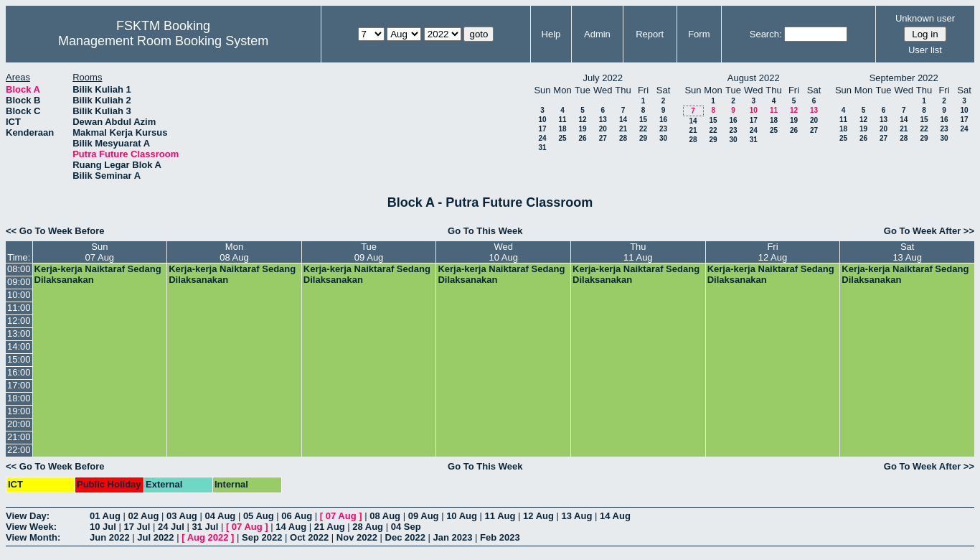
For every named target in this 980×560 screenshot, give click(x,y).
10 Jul (103, 527)
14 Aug (615, 516)
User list (925, 50)
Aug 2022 (208, 537)
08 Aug (385, 516)
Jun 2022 (110, 537)
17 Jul (137, 527)
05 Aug (259, 516)
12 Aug (538, 516)
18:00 (19, 398)
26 (582, 138)
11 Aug (500, 516)
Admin (597, 34)
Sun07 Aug (100, 252)
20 (603, 129)
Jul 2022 (155, 537)
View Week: (31, 527)
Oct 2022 (309, 537)
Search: (766, 34)
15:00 (19, 359)
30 (663, 138)
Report (650, 34)
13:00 (19, 333)
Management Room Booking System (163, 41)
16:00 (19, 372)
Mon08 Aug (234, 252)
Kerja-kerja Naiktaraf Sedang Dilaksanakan (98, 274)
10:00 (19, 295)
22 (643, 129)
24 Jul (171, 527)
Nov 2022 (357, 537)
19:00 (19, 411)
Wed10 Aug (503, 252)
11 (562, 120)
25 (562, 138)
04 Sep (406, 527)
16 (663, 120)
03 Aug (182, 516)
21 (623, 129)
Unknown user (925, 18)
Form (699, 34)
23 (663, 129)
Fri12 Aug (773, 252)
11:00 (19, 308)
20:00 (19, 424)
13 (603, 120)
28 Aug (368, 527)
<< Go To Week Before (55, 231)
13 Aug (577, 516)
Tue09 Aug (369, 252)
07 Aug (341, 516)
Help (551, 34)
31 (542, 148)
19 (582, 129)
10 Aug (462, 516)
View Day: (28, 516)
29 (643, 138)
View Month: (33, 537)
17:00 (19, 385)
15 (643, 120)
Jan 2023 (453, 537)
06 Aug (297, 516)
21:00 (19, 437)
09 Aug (424, 516)
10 (542, 120)
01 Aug (105, 516)
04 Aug (220, 516)
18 (562, 129)
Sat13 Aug (907, 252)
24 (542, 138)
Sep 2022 (262, 537)
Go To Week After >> (929, 231)
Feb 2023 (500, 537)
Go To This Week (485, 231)
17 (542, 129)
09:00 (19, 282)
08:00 (19, 269)
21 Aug (330, 527)
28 (623, 138)
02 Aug (143, 516)
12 (582, 120)
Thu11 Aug (638, 252)
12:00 (19, 321)
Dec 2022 (405, 537)
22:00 (19, 450)
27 (603, 138)
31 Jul (205, 527)
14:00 (19, 346)
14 (623, 120)
